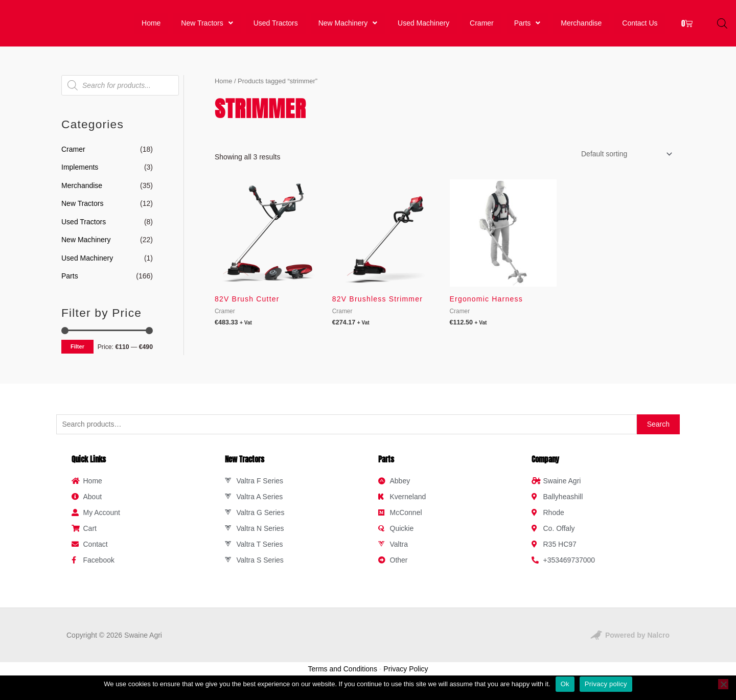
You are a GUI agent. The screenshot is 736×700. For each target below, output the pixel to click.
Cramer (483, 28)
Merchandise (581, 28)
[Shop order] (625, 162)
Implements (80, 176)
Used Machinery (424, 28)
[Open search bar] (722, 27)
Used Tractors (275, 28)
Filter (77, 355)
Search (658, 433)
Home (151, 28)
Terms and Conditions (343, 678)
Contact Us (640, 28)
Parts (527, 28)
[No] (723, 684)
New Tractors (206, 28)
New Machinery (348, 28)
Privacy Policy (406, 678)
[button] (205, 28)
